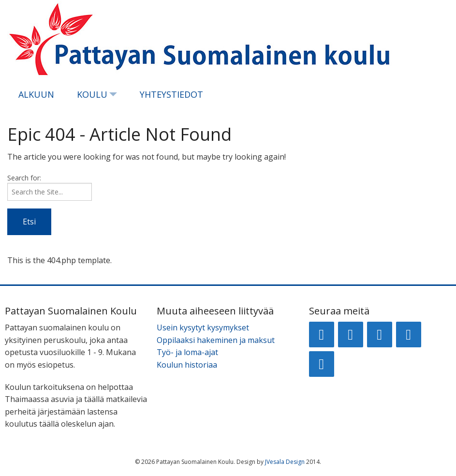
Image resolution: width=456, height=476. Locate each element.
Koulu (92, 94)
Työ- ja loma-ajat (187, 352)
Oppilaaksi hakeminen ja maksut (216, 340)
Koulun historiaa (187, 365)
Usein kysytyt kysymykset (203, 327)
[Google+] (351, 335)
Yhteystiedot (171, 94)
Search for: (24, 178)
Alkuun (36, 94)
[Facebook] (322, 335)
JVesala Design (285, 462)
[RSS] (322, 364)
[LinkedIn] (380, 335)
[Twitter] (409, 335)
